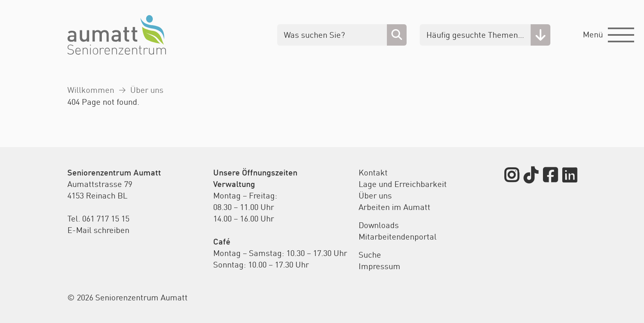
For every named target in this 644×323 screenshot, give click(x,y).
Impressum (379, 266)
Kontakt (373, 172)
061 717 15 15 (106, 218)
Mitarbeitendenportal (398, 236)
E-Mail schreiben (98, 230)
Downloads (379, 225)
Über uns (147, 90)
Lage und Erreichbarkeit (403, 184)
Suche (370, 255)
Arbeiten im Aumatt (394, 207)
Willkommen (91, 90)
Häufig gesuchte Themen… (475, 35)
